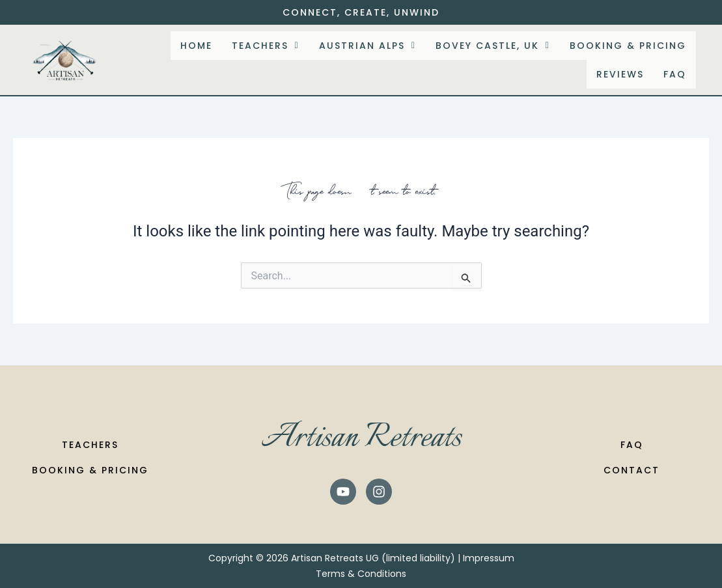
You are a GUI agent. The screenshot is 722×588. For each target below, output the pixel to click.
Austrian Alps (368, 46)
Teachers (266, 46)
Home (196, 46)
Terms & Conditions (361, 574)
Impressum (489, 558)
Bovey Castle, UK (493, 46)
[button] (266, 46)
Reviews (620, 74)
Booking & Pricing (628, 46)
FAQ (675, 74)
